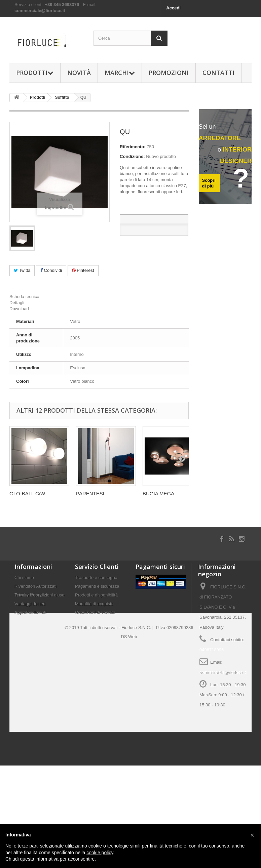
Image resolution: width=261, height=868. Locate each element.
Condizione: (132, 156)
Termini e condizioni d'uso (39, 595)
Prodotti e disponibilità (96, 595)
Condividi (51, 270)
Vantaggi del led (30, 604)
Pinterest (83, 270)
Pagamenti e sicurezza (97, 586)
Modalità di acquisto (94, 604)
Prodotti (35, 73)
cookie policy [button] (100, 853)
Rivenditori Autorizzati (35, 586)
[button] (252, 835)
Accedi (173, 8)
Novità (79, 73)
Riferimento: (133, 147)
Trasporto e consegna (96, 577)
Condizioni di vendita (95, 612)
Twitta (22, 270)
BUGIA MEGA (158, 493)
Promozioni (169, 73)
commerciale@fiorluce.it (40, 11)
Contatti (218, 73)
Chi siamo (24, 577)
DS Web (129, 739)
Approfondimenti (30, 612)
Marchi (120, 73)
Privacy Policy (28, 624)
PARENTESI (90, 493)
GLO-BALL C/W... (29, 493)
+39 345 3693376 (62, 5)
